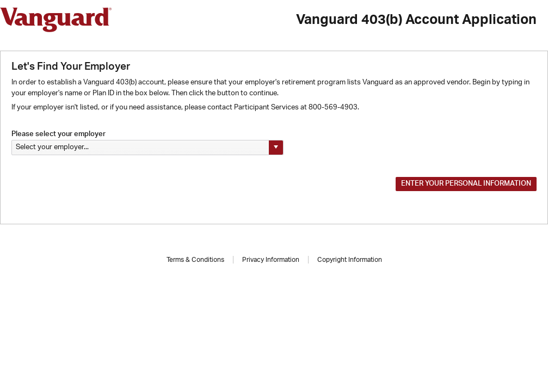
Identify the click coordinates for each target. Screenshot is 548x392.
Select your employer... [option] (52, 147)
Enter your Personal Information (466, 184)
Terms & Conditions (195, 260)
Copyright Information (350, 260)
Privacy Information (271, 260)
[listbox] (147, 148)
